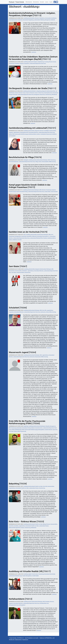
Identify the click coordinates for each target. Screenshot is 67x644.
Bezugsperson (53, 426)
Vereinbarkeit (43, 134)
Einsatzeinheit (12, 271)
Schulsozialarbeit (45, 162)
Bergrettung (39, 91)
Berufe (35, 160)
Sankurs (38, 134)
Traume (15, 431)
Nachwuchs (43, 312)
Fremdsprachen (18, 236)
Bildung (44, 524)
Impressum (25, 640)
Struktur (23, 528)
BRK (49, 160)
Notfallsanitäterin (17, 599)
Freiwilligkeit (46, 131)
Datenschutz (18, 640)
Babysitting (14, 484)
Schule (40, 162)
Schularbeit (14, 308)
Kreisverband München (33, 132)
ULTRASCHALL (48, 638)
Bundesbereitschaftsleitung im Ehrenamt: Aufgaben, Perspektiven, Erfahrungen (32, 14)
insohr (37, 638)
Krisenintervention (39, 428)
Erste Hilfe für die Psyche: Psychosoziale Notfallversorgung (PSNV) (27, 422)
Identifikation (54, 18)
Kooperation (20, 20)
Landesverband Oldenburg (39, 20)
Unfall (18, 431)
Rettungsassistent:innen (14, 605)
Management (48, 20)
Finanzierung (12, 64)
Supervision (55, 430)
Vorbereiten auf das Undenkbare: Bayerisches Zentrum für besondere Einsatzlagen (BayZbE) (33, 58)
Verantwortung (48, 95)
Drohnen (16, 93)
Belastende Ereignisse (33, 62)
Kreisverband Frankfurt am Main (22, 488)
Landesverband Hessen (34, 488)
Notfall (10, 134)
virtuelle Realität (35, 576)
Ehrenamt (37, 18)
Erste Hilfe (44, 310)
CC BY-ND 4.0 (20, 638)
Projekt (24, 576)
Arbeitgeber (26, 160)
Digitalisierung (41, 62)
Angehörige (26, 426)
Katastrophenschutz (13, 20)
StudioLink (12, 640)
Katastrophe (19, 428)
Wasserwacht (49, 134)
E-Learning (46, 62)
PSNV (13, 134)
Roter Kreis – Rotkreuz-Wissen (23, 522)
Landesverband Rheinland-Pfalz (36, 238)
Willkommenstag (52, 162)
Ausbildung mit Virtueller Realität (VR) (26, 571)
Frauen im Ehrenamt (30, 93)
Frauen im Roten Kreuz (39, 93)
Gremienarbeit (48, 18)
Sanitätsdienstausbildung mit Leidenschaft (28, 128)
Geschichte (11, 526)
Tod (10, 431)
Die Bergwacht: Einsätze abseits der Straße (28, 88)
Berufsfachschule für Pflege (21, 157)
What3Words (54, 95)
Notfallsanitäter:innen (44, 603)
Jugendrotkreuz (17, 132)
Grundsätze (16, 526)
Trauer (12, 431)
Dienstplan (47, 602)
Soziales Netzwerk (49, 430)
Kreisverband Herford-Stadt (50, 574)
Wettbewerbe (34, 528)
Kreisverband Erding (23, 192)
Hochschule (24, 236)
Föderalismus (42, 18)
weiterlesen (34, 52)
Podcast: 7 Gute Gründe (16, 2)
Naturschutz (42, 95)
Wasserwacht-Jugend (19, 352)
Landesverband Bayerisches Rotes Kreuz (38, 64)
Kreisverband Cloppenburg (28, 20)
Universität (19, 240)
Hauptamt (22, 64)
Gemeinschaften (53, 131)
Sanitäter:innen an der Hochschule (24, 232)
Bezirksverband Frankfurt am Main (35, 486)
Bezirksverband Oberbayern (42, 160)
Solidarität (53, 20)
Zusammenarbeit (54, 192)
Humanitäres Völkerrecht (32, 236)
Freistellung (17, 64)
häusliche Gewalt (12, 192)
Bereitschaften (31, 18)
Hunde (18, 192)
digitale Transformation (33, 574)
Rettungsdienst (41, 430)
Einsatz (55, 62)
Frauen (24, 93)
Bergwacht (44, 91)
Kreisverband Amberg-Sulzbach (28, 428)
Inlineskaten (24, 271)
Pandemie (45, 238)
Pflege (37, 162)
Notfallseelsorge (18, 430)
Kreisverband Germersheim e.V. (43, 236)
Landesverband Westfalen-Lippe (15, 576)
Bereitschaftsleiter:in (32, 91)
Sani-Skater (14, 266)
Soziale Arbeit (47, 192)
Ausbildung (26, 18)
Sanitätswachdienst (32, 134)
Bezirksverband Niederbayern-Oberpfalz (42, 426)
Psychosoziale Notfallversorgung (21, 134)
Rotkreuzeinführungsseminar (15, 528)
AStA (25, 235)
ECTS (52, 235)
